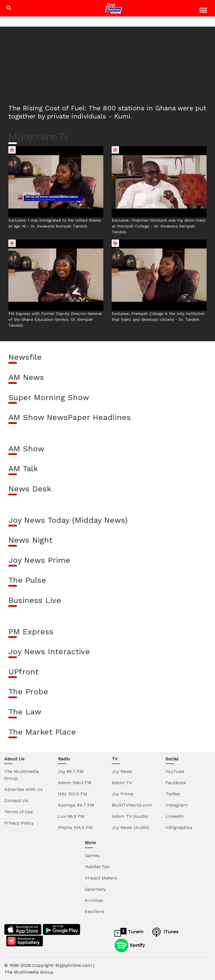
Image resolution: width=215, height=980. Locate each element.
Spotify (130, 945)
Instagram (177, 805)
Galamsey (95, 889)
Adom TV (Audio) (130, 816)
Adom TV (122, 783)
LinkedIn (175, 816)
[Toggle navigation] (204, 11)
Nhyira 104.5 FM (75, 827)
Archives (94, 900)
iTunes (164, 932)
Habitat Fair (97, 867)
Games (92, 855)
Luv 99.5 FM (71, 816)
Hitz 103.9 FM (73, 794)
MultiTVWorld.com (132, 805)
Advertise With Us (23, 789)
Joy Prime (122, 794)
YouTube (175, 771)
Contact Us (16, 801)
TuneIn (129, 932)
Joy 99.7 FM (71, 771)
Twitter (173, 794)
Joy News (122, 771)
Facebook (176, 783)
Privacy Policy (19, 823)
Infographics (179, 827)
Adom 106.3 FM (75, 783)
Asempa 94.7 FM (76, 805)
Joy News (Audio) (130, 827)
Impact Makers (101, 878)
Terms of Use (18, 812)
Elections (95, 912)
